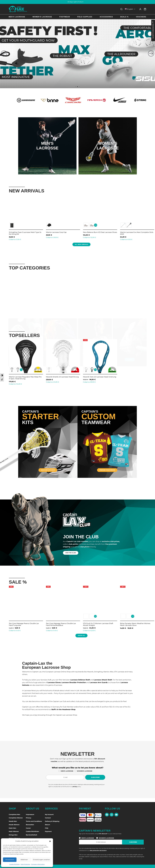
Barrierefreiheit (31, 835)
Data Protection (25, 864)
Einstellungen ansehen (41, 860)
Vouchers (141, 17)
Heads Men (13, 821)
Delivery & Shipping (52, 821)
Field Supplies (85, 17)
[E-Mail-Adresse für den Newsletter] (65, 777)
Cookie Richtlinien (32, 831)
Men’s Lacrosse (17, 17)
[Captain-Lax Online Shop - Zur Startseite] (18, 9)
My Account (49, 814)
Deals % (124, 17)
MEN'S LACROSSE (67, 771)
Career (28, 828)
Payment (48, 831)
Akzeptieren (10, 860)
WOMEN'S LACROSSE (85, 771)
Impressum (30, 814)
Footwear (65, 17)
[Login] (140, 9)
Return (47, 825)
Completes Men (14, 814)
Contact (48, 818)
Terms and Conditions (34, 821)
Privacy (29, 818)
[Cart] (145, 9)
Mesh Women (14, 831)
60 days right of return (78, 2)
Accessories (106, 17)
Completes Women (16, 818)
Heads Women (14, 825)
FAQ (47, 828)
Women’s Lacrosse (42, 17)
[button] (50, 841)
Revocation (30, 825)
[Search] (121, 9)
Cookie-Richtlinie (14, 864)
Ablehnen (24, 860)
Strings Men (13, 835)
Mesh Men (13, 828)
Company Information (38, 864)
